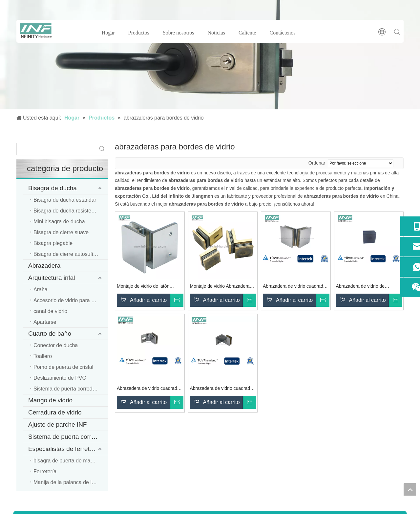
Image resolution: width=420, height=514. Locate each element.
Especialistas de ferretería (64, 449)
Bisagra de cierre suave (61, 232)
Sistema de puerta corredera (68, 437)
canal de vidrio (50, 311)
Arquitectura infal (52, 278)
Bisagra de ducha (52, 188)
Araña (41, 290)
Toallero (43, 356)
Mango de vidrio (50, 400)
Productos (139, 33)
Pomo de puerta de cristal (63, 367)
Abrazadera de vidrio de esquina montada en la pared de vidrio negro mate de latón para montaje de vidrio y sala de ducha (368, 287)
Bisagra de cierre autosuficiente (70, 254)
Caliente (247, 33)
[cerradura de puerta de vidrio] (210, 55)
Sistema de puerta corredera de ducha (71, 389)
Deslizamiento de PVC (60, 378)
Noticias (216, 33)
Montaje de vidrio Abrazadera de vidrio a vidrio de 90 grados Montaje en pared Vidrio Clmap (222, 287)
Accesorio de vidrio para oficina (70, 300)
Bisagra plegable (53, 243)
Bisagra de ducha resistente (66, 211)
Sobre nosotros (178, 33)
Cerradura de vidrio (55, 412)
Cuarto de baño (50, 334)
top (410, 489)
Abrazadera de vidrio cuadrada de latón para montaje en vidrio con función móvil (148, 389)
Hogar (108, 33)
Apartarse (45, 322)
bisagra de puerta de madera (67, 461)
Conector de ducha (56, 345)
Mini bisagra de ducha (59, 222)
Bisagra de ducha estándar (65, 200)
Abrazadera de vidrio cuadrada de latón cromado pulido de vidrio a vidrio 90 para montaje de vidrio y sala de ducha (294, 287)
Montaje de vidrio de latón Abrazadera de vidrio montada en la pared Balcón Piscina (148, 287)
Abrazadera (44, 266)
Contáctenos (283, 33)
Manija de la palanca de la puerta (71, 482)
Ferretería (45, 471)
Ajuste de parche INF (57, 425)
